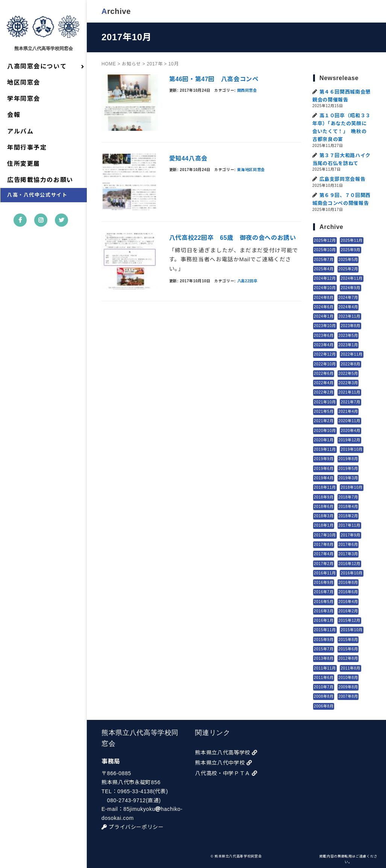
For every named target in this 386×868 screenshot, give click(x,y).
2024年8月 (324, 297)
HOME (109, 64)
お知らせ (132, 64)
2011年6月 (324, 678)
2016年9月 (324, 582)
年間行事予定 (27, 148)
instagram (41, 226)
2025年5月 (348, 259)
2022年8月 (351, 364)
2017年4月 (324, 554)
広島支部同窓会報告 (343, 179)
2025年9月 (351, 250)
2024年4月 (348, 307)
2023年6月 (324, 336)
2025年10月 (325, 250)
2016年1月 (324, 620)
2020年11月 (349, 421)
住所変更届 (24, 164)
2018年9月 (324, 497)
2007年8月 (348, 696)
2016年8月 (348, 582)
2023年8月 (351, 326)
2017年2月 (324, 563)
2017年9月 (351, 535)
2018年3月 (324, 516)
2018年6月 (324, 507)
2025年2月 (348, 269)
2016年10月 (352, 573)
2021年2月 (324, 421)
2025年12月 (325, 240)
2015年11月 (325, 630)
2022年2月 (324, 392)
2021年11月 (349, 392)
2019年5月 (348, 468)
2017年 (155, 64)
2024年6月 (324, 307)
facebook (20, 226)
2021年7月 (351, 402)
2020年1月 (324, 440)
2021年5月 (324, 411)
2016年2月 (348, 611)
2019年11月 (325, 449)
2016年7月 (324, 592)
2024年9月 (351, 288)
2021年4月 (348, 411)
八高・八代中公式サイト (37, 195)
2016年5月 (324, 601)
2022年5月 (348, 373)
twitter (62, 226)
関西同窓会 (247, 90)
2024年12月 (325, 278)
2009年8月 (348, 687)
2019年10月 (352, 449)
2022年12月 (325, 354)
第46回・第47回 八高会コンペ (214, 79)
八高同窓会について (37, 66)
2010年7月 (324, 687)
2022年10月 (325, 364)
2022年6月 (324, 373)
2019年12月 (349, 440)
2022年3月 (348, 383)
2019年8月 (348, 459)
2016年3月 (324, 611)
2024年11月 (352, 278)
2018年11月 (325, 487)
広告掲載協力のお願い (40, 180)
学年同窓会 (24, 99)
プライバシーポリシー (133, 827)
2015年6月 (348, 649)
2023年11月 (349, 316)
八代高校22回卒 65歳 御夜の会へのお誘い (233, 238)
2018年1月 (324, 525)
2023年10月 (325, 326)
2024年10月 (325, 288)
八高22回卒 (248, 281)
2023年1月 (348, 345)
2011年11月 (325, 668)
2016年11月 (325, 573)
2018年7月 (348, 497)
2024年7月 (348, 297)
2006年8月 (324, 706)
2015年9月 (324, 640)
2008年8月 (324, 696)
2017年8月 (324, 545)
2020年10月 (325, 430)
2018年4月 (348, 507)
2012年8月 (348, 658)
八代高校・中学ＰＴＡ (227, 773)
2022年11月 (352, 354)
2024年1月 (324, 316)
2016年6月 (348, 592)
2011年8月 (351, 668)
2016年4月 (348, 601)
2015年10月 (352, 630)
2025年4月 (324, 269)
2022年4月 (324, 383)
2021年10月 (325, 402)
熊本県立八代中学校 (224, 763)
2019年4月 (324, 478)
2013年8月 (324, 658)
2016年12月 (349, 563)
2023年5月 (348, 336)
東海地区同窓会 (251, 169)
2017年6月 (348, 545)
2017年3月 (348, 554)
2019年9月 (324, 459)
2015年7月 (324, 649)
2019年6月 (324, 468)
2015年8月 (348, 640)
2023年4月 (324, 345)
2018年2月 (348, 516)
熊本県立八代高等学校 (227, 753)
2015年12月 (349, 620)
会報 (14, 115)
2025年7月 (324, 259)
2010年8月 (348, 678)
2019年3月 (348, 478)
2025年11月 (352, 240)
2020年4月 (351, 430)
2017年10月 (325, 535)
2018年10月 (352, 487)
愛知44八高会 (189, 158)
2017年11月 (349, 525)
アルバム (20, 131)
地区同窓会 (24, 83)
